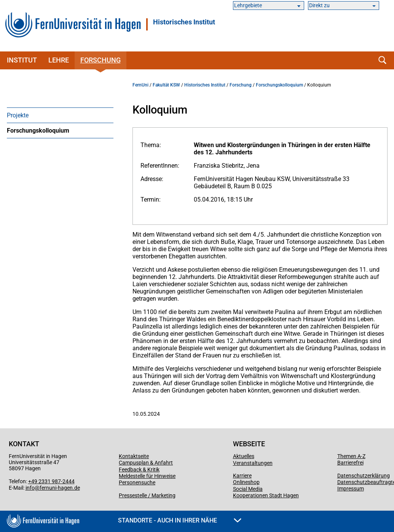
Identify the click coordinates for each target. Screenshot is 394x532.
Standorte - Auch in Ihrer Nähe (180, 520)
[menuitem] (60, 115)
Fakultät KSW (166, 85)
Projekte (18, 115)
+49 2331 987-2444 (51, 481)
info (30, 488)
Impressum (351, 489)
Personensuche (137, 482)
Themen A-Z (351, 456)
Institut (22, 60)
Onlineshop (246, 482)
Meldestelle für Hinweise (147, 476)
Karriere (242, 476)
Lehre (59, 60)
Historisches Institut (184, 22)
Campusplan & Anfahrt (146, 463)
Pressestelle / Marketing (147, 495)
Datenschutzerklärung (364, 476)
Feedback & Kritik (139, 470)
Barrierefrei (350, 463)
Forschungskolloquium (38, 131)
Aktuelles (244, 456)
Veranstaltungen (253, 463)
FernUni (140, 85)
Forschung (100, 60)
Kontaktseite (134, 456)
